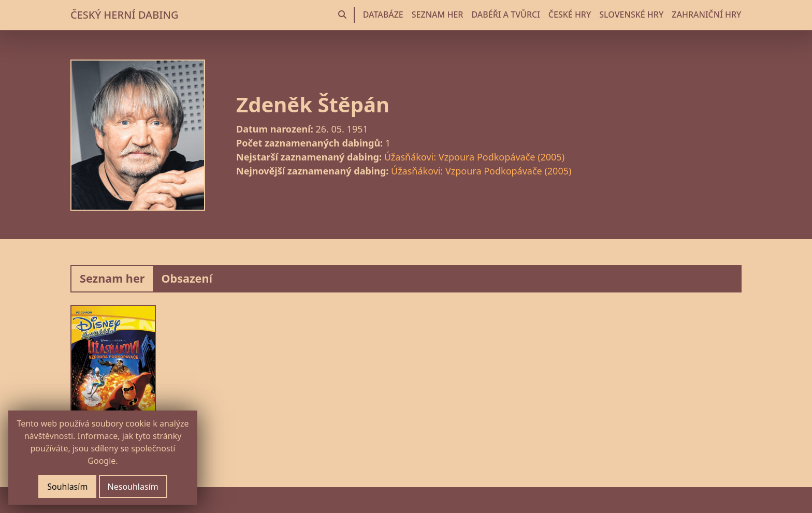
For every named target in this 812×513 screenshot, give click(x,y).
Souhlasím (67, 487)
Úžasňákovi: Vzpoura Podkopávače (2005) (474, 157)
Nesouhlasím (133, 487)
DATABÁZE (383, 14)
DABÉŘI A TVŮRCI (505, 14)
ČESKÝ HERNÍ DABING (124, 15)
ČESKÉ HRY (570, 14)
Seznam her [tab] (112, 278)
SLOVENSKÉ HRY (631, 14)
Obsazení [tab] (187, 278)
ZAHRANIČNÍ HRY (706, 14)
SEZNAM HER (438, 14)
